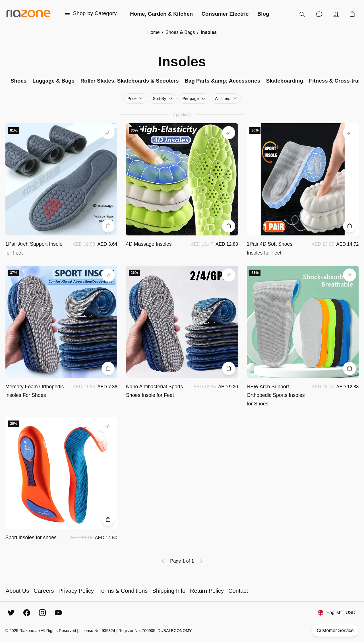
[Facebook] (27, 613)
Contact (238, 591)
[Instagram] (42, 613)
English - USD (337, 613)
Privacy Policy (76, 591)
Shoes (18, 81)
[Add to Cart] (108, 226)
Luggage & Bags (53, 81)
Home (154, 32)
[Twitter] (11, 613)
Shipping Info (169, 591)
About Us (17, 591)
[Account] (336, 14)
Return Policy (207, 591)
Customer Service (335, 630)
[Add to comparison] (108, 133)
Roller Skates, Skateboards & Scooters (130, 81)
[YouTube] (58, 613)
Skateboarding (285, 81)
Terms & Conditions (123, 591)
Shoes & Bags (180, 32)
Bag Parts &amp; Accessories (222, 81)
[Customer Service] (319, 14)
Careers (44, 591)
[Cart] (352, 14)
